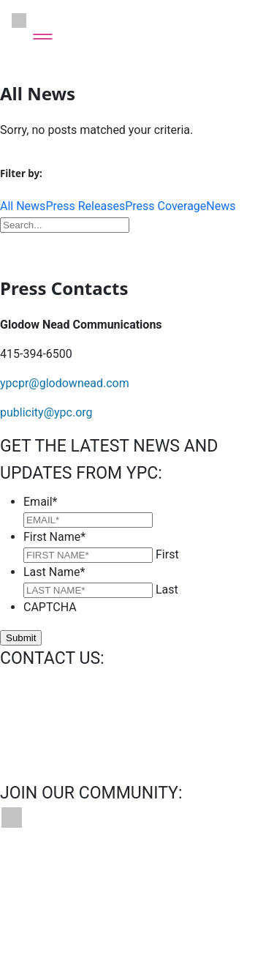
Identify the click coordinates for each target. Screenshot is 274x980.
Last (167, 590)
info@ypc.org (34, 687)
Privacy (23, 906)
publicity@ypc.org (46, 412)
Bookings (110, 871)
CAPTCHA (50, 607)
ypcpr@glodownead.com (65, 383)
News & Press (190, 871)
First (167, 554)
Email (41, 502)
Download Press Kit (137, 247)
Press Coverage (165, 206)
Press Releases (85, 206)
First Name (54, 537)
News (221, 206)
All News (23, 206)
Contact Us (35, 871)
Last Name (54, 572)
